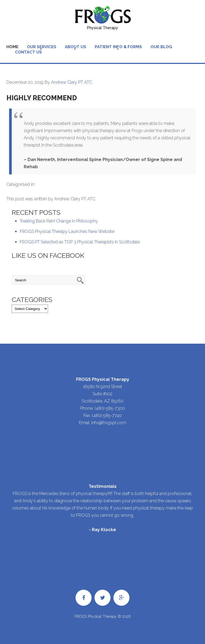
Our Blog (161, 47)
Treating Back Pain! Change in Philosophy (59, 221)
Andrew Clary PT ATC (72, 82)
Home (12, 47)
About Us (76, 47)
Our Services (42, 47)
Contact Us (28, 52)
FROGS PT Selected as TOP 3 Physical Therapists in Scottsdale (80, 242)
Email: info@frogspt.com (103, 423)
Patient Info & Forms (118, 47)
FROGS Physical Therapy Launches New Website (67, 231)
